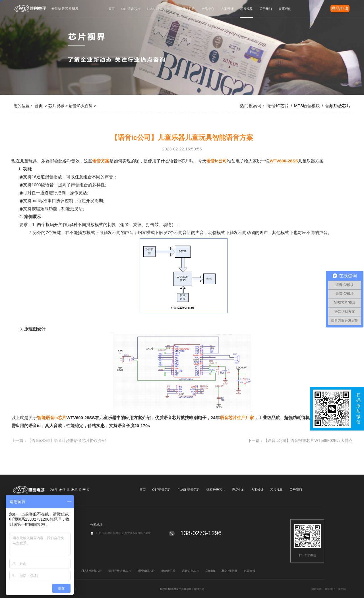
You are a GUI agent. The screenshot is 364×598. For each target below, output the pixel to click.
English (210, 571)
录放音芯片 (168, 571)
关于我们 (266, 9)
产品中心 (208, 9)
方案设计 (227, 9)
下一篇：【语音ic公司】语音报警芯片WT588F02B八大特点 (300, 440)
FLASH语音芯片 (158, 9)
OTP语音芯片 (131, 9)
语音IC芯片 (278, 106)
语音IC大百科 (81, 106)
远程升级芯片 (185, 9)
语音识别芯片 (191, 571)
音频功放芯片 (338, 106)
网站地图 (339, 589)
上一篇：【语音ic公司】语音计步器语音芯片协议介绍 (59, 440)
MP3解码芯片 (146, 571)
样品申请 (340, 8)
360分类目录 (229, 571)
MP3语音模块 (307, 106)
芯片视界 (247, 9)
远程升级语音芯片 (120, 571)
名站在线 (250, 571)
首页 (111, 9)
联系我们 (285, 9)
